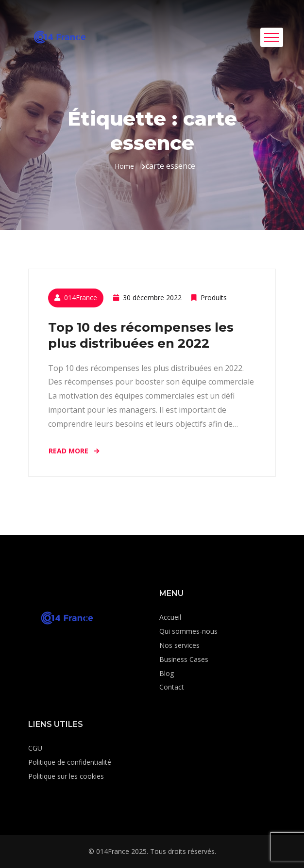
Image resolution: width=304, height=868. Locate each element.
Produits (214, 297)
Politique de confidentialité (70, 762)
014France (81, 297)
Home (124, 166)
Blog (167, 673)
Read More (75, 451)
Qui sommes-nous (188, 631)
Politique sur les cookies (66, 776)
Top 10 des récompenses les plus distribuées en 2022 (141, 335)
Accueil (170, 617)
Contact (172, 687)
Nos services (179, 645)
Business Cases (184, 659)
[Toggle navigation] (272, 37)
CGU (35, 748)
